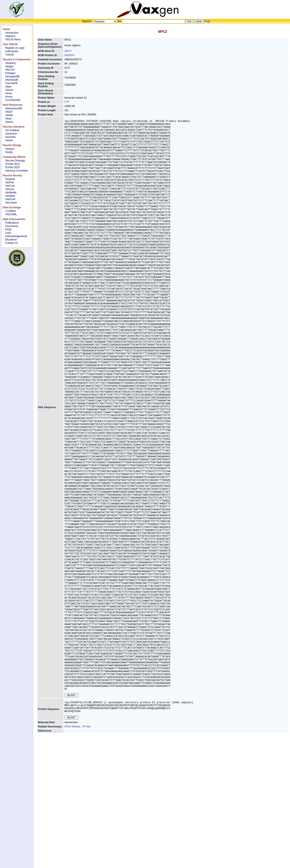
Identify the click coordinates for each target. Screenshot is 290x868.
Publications (12, 223)
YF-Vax (86, 851)
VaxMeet (10, 196)
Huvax (9, 97)
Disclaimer (11, 240)
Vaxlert (9, 140)
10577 (68, 51)
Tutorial (9, 55)
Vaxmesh (10, 137)
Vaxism (9, 122)
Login (21, 48)
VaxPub (10, 182)
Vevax (9, 93)
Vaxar (8, 119)
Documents (12, 226)
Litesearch (11, 134)
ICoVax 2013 (13, 167)
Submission (12, 51)
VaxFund (10, 199)
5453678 (69, 55)
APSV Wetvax (73, 851)
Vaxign (9, 152)
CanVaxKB (11, 83)
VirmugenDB (12, 77)
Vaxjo (8, 87)
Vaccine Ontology (15, 161)
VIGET (9, 112)
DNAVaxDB (12, 80)
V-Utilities (11, 211)
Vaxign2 (10, 149)
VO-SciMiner (12, 130)
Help (207, 21)
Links (8, 233)
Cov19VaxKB (13, 100)
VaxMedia (11, 193)
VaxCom (10, 186)
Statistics (10, 36)
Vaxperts (10, 179)
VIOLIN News (13, 40)
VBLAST (10, 70)
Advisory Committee (17, 171)
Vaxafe (9, 115)
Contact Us (11, 243)
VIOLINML (11, 214)
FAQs (8, 230)
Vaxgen (9, 66)
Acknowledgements (16, 236)
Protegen (10, 73)
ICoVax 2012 (13, 164)
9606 (67, 68)
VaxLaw (10, 189)
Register (10, 48)
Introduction (12, 33)
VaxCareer (11, 203)
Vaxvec (9, 90)
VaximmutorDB (14, 108)
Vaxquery (11, 63)
